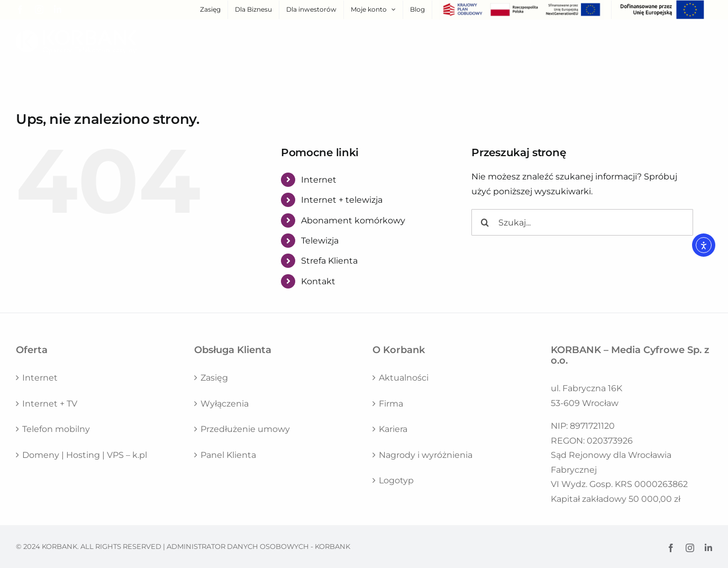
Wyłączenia (225, 404)
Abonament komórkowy (353, 220)
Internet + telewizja (342, 200)
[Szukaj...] (582, 222)
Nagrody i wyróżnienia (426, 455)
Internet (319, 180)
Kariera (393, 429)
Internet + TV (50, 404)
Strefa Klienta (329, 261)
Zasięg (214, 378)
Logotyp (396, 480)
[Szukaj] (485, 222)
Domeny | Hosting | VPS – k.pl (85, 455)
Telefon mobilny (56, 429)
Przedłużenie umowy (245, 429)
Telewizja (320, 241)
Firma (391, 404)
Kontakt (318, 281)
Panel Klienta (228, 455)
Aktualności (404, 378)
